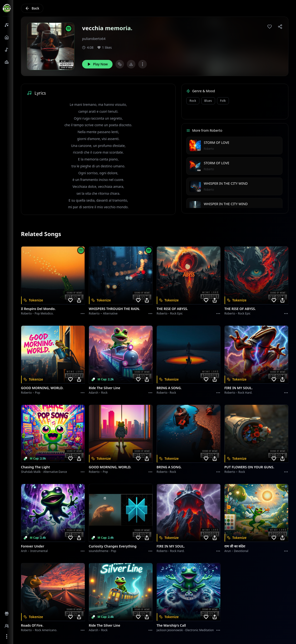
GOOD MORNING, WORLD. (42, 388)
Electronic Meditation (200, 630)
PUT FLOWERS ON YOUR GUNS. (249, 467)
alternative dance (55, 472)
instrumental (39, 551)
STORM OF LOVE (216, 143)
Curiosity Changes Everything (113, 546)
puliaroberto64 (94, 39)
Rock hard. (245, 393)
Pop (38, 393)
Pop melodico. (44, 313)
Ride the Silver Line (104, 388)
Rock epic (176, 313)
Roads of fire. (32, 625)
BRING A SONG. (169, 388)
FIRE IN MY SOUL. (239, 388)
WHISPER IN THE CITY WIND (226, 183)
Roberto (209, 149)
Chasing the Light (35, 467)
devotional (241, 551)
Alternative (110, 313)
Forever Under (33, 546)
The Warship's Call (171, 625)
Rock (193, 101)
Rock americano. (46, 630)
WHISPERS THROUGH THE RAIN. (114, 309)
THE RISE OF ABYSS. (172, 309)
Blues (208, 101)
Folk (223, 101)
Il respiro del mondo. (38, 309)
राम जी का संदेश (235, 546)
